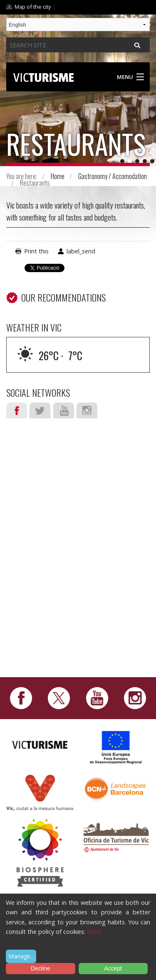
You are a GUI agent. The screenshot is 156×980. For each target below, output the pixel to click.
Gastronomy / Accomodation (113, 176)
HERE (94, 932)
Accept (113, 968)
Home (58, 176)
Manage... (21, 956)
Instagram (87, 410)
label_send (81, 251)
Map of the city (33, 7)
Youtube (64, 410)
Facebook (17, 410)
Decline (41, 968)
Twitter (40, 410)
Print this (36, 251)
